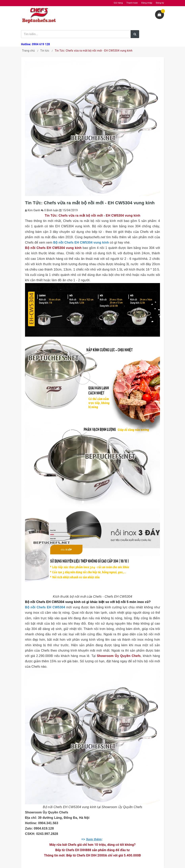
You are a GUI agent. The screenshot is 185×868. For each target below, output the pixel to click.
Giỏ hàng (118, 3)
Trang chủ (28, 51)
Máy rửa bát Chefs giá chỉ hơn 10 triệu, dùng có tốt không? (92, 845)
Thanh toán (132, 3)
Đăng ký (160, 3)
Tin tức (45, 51)
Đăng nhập (147, 3)
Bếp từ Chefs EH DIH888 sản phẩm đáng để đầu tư (93, 850)
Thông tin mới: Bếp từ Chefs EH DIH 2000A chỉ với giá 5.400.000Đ (92, 855)
